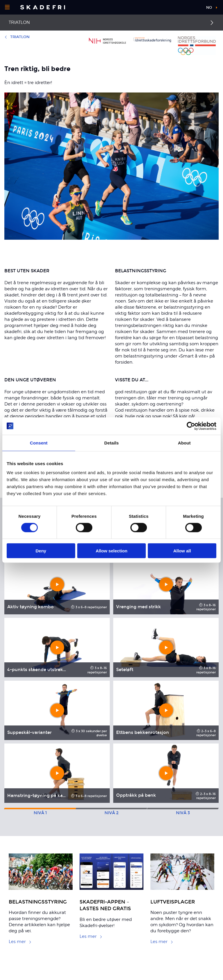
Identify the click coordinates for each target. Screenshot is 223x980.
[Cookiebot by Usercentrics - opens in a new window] (191, 426)
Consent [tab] (39, 443)
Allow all (182, 551)
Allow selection (111, 551)
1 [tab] (40, 813)
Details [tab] (111, 443)
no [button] (209, 8)
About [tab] (184, 443)
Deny (41, 551)
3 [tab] (183, 813)
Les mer (20, 942)
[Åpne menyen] (7, 7)
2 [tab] (111, 813)
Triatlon (19, 22)
